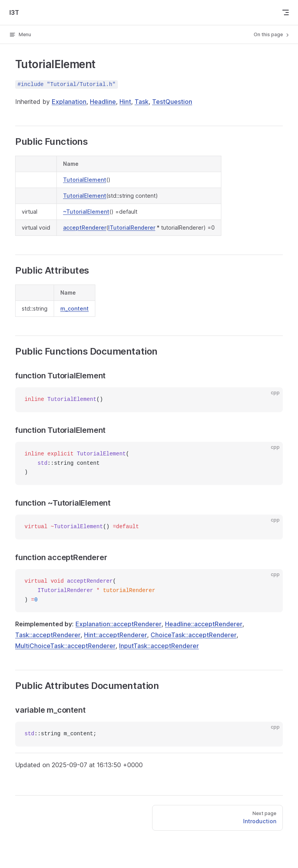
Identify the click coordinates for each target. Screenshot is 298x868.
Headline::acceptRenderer (204, 624)
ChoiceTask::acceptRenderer (194, 635)
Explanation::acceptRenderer (118, 624)
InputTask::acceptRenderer (159, 646)
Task (142, 102)
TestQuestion (172, 102)
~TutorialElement (86, 212)
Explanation (69, 102)
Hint (125, 102)
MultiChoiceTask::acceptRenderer (65, 646)
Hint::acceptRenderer (116, 635)
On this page (272, 35)
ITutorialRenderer (132, 228)
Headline (103, 102)
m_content (74, 308)
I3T (14, 12)
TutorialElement (85, 180)
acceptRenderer (85, 228)
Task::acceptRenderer (48, 635)
